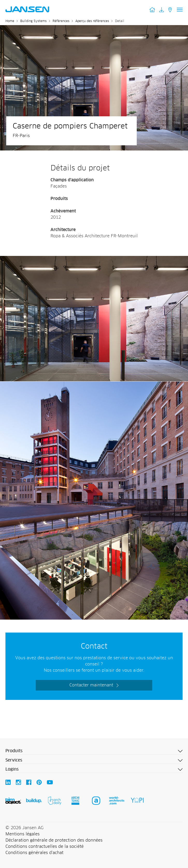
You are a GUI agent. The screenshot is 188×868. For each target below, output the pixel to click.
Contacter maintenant (91, 685)
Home (10, 21)
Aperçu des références (92, 21)
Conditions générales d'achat (34, 853)
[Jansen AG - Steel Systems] (94, 259)
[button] (94, 751)
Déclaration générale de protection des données (54, 840)
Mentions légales (23, 834)
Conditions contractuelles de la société (45, 847)
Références (61, 21)
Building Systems (33, 21)
